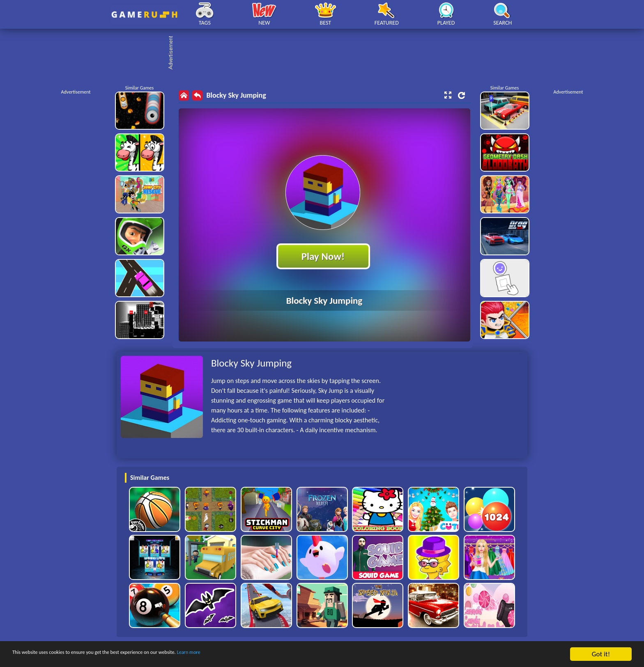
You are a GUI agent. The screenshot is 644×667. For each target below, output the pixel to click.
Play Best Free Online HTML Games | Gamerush (144, 15)
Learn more (256, 654)
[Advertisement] (326, 53)
